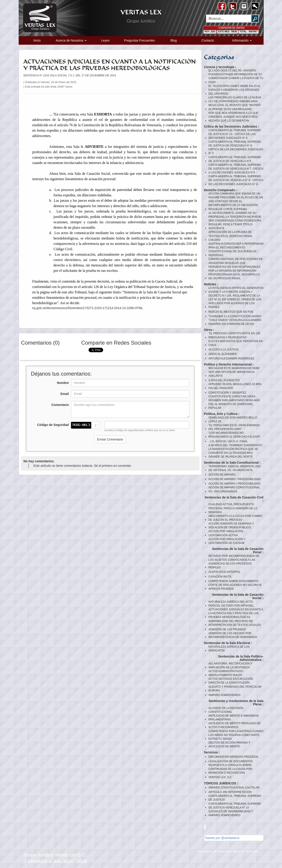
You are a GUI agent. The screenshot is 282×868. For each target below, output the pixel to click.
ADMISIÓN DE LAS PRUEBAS (227, 629)
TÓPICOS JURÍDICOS (221, 783)
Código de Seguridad (53, 425)
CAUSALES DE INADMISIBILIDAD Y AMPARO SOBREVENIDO (231, 813)
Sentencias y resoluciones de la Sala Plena (236, 703)
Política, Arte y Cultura (222, 414)
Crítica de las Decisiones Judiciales (232, 127)
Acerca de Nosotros (71, 40)
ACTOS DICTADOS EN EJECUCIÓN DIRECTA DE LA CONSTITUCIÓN (231, 681)
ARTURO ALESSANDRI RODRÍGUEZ (231, 359)
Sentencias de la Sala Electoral (228, 643)
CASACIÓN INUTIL (220, 577)
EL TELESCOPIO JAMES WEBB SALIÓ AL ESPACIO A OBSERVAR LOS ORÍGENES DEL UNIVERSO (235, 90)
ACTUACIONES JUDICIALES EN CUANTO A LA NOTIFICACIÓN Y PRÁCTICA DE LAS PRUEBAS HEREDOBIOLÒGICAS (236, 613)
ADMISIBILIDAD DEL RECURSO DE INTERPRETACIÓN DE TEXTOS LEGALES (235, 623)
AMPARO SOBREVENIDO (224, 695)
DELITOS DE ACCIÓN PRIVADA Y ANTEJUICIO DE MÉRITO (229, 745)
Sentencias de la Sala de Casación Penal (238, 551)
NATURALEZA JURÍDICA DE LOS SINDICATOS (229, 649)
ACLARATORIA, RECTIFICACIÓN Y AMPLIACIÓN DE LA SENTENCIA (230, 665)
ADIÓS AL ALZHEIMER (223, 354)
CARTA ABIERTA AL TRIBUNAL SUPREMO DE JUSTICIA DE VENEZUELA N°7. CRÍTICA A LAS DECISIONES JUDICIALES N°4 (236, 169)
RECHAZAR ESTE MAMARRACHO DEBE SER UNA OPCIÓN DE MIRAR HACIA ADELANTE (234, 372)
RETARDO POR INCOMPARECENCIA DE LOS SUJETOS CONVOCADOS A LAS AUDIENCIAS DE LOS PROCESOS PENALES (234, 562)
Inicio (37, 40)
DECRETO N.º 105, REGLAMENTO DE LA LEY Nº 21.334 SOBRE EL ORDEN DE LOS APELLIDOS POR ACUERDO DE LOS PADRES (235, 301)
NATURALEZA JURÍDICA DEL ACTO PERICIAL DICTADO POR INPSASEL (231, 604)
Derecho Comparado (221, 190)
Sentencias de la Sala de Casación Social (238, 597)
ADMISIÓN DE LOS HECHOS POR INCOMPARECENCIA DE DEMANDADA (233, 635)
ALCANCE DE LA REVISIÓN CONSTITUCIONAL (226, 710)
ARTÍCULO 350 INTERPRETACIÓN (230, 792)
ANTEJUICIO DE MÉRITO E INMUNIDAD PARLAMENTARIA (234, 718)
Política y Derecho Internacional (229, 364)
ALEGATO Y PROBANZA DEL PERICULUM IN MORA (235, 689)
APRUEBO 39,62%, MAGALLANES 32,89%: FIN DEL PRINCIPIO (235, 386)
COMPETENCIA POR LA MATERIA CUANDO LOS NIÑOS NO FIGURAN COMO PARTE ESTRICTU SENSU (236, 735)
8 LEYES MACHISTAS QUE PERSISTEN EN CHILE (236, 343)
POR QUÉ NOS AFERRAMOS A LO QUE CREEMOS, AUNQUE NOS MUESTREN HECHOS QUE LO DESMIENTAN (233, 117)
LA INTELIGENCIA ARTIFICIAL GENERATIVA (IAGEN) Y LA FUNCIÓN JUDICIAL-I (236, 290)
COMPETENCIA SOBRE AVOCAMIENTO (234, 581)
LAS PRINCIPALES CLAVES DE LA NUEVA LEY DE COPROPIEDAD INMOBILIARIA (235, 99)
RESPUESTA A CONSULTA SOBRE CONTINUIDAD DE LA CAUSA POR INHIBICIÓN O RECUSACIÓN (230, 769)
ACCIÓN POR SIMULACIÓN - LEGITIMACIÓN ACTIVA (227, 533)
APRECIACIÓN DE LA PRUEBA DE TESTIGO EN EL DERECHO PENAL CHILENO (231, 236)
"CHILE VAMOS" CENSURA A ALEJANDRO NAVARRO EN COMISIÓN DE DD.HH (235, 322)
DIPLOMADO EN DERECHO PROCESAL (234, 757)
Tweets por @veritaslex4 (222, 838)
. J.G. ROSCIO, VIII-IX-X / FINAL (228, 441)
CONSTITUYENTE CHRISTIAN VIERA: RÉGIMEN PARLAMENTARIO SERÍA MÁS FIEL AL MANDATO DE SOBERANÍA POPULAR (234, 402)
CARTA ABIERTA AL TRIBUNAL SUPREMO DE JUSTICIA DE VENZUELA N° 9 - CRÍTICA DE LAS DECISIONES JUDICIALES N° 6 (236, 180)
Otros (209, 330)
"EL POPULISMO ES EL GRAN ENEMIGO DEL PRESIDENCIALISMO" (234, 427)
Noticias (211, 284)
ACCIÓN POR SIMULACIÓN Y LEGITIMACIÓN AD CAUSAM (227, 541)
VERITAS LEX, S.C (220, 777)
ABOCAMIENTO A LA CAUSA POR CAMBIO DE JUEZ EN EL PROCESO (235, 518)
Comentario (60, 405)
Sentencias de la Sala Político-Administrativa (241, 658)
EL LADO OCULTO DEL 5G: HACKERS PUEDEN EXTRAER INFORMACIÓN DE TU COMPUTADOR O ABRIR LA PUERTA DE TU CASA (236, 76)
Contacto (208, 40)
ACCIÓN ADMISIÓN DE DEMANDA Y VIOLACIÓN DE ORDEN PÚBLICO (231, 526)
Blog (173, 40)
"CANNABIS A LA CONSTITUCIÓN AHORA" (235, 316)
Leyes (105, 40)
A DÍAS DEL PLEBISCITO (224, 380)
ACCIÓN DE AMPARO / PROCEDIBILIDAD (235, 479)
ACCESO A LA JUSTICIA (224, 350)
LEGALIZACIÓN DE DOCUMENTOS (231, 761)
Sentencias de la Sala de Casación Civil (234, 499)
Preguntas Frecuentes (140, 40)
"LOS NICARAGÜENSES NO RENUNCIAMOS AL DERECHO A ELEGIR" (235, 435)
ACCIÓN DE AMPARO (222, 475)
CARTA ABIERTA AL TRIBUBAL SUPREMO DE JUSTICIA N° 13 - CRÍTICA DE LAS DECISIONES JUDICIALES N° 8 (235, 134)
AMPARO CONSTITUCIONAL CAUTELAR (234, 788)
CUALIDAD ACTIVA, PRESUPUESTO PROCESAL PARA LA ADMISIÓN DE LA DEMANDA (233, 508)
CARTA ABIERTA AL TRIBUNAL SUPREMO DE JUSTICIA (235, 798)
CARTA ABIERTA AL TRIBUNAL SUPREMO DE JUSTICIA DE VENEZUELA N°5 (235, 159)
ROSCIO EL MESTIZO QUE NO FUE (231, 312)
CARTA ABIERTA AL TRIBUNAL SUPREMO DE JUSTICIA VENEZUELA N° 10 (235, 806)
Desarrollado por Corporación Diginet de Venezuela (227, 851)
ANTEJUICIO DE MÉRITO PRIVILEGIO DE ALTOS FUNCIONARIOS (235, 725)
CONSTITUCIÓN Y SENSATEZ (227, 393)
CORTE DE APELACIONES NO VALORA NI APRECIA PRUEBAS (235, 587)
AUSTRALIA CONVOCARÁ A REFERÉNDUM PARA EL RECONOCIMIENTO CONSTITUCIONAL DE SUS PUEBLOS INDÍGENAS (236, 249)
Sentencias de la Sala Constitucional (232, 463)
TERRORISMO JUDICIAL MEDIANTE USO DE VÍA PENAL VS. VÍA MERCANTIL (235, 468)
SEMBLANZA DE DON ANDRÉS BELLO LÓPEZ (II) (233, 420)
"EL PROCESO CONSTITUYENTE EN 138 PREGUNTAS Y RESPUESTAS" (234, 335)
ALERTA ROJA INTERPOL (225, 572)
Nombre (63, 383)
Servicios (212, 752)
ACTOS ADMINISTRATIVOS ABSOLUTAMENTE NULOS (226, 673)
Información (242, 40)
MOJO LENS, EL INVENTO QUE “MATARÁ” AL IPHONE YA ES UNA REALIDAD (235, 107)
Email (65, 394)
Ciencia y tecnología (220, 67)
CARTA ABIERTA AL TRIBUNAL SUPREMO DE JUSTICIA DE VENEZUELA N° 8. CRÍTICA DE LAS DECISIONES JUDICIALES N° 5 (236, 147)
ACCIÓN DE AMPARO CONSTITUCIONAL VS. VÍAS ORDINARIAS (234, 489)
